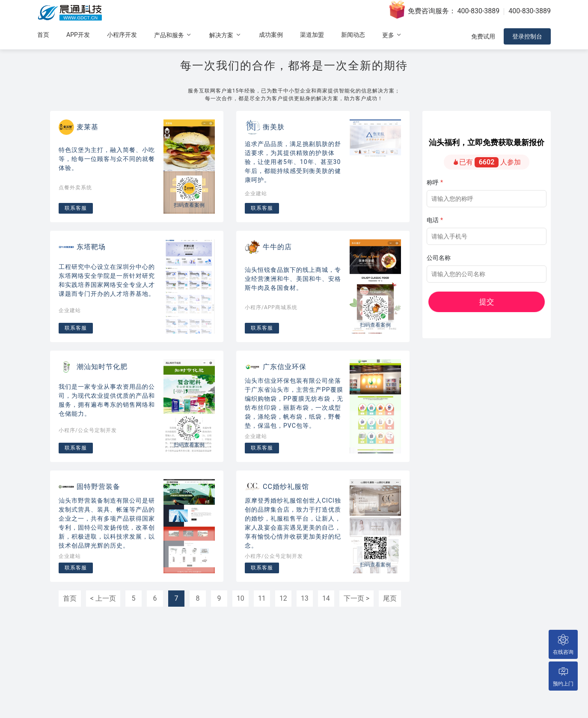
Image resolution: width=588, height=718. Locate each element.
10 (241, 598)
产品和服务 (173, 35)
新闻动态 (353, 35)
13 (305, 598)
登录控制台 (527, 36)
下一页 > (356, 598)
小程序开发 (122, 35)
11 (262, 598)
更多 (392, 35)
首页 (43, 35)
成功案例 (271, 35)
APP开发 (78, 35)
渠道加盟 (312, 35)
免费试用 (483, 36)
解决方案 (225, 35)
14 (326, 598)
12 (283, 598)
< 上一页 (103, 598)
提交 (511, 302)
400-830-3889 (479, 11)
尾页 (390, 598)
